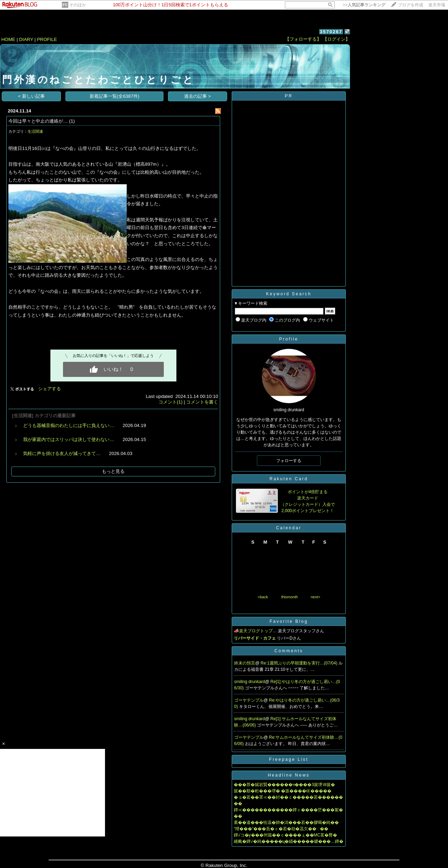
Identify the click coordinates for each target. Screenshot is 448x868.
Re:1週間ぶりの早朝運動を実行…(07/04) (300, 663)
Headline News (289, 775)
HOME (8, 39)
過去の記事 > (198, 96)
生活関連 (35, 131)
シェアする (50, 389)
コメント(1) (170, 402)
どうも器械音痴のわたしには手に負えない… (69, 425)
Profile (289, 339)
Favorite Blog (289, 621)
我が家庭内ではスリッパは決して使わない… (69, 439)
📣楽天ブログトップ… (255, 631)
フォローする (289, 461)
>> (364, 5)
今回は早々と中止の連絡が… (38, 121)
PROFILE (47, 39)
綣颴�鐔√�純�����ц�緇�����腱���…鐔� (289, 841)
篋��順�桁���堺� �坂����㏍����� (283, 791)
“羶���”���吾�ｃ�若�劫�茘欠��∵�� (281, 829)
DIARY (26, 39)
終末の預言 (245, 663)
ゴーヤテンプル (249, 700)
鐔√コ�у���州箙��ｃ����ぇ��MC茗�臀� (285, 835)
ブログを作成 (411, 5)
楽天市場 (437, 5)
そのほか (78, 5)
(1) (72, 121)
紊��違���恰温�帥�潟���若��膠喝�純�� (286, 822)
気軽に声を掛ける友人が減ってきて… (62, 453)
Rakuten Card (289, 479)
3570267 (331, 32)
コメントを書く (202, 402)
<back (263, 597)
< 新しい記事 (32, 96)
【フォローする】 (303, 39)
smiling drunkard (250, 682)
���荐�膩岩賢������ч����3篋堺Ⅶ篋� (284, 785)
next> (316, 597)
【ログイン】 (336, 39)
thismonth (289, 597)
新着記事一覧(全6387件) (115, 96)
